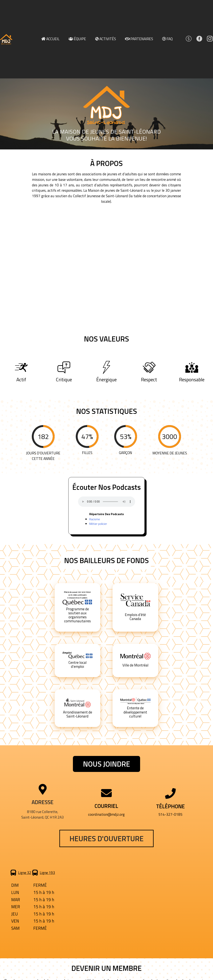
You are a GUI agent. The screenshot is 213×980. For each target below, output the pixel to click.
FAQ (170, 39)
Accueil (53, 39)
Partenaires (142, 39)
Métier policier (98, 524)
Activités (108, 39)
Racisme (95, 519)
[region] (106, 114)
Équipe (80, 39)
